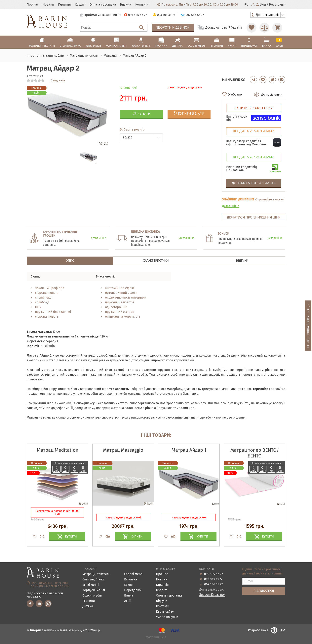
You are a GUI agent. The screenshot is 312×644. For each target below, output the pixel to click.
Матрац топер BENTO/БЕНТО (255, 453)
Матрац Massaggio (123, 450)
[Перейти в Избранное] (252, 28)
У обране (235, 94)
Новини (48, 5)
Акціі (128, 601)
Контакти (142, 5)
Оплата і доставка (103, 5)
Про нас (33, 5)
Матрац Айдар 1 (189, 450)
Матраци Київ (156, 637)
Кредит (80, 5)
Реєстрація (277, 5)
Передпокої (133, 590)
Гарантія (64, 5)
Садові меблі (134, 574)
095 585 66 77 (214, 574)
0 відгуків (58, 80)
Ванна (129, 596)
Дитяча (88, 606)
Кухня (128, 585)
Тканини (89, 601)
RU (246, 5)
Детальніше (231, 206)
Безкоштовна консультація (308, 326)
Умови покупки (167, 617)
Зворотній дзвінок (173, 28)
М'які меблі (91, 585)
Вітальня (131, 580)
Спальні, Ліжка (93, 580)
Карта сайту (165, 612)
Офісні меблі (92, 596)
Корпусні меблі (94, 590)
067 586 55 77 (213, 584)
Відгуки (126, 5)
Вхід (261, 5)
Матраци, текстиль (96, 574)
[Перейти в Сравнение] (264, 28)
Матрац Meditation (58, 450)
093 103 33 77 (213, 579)
